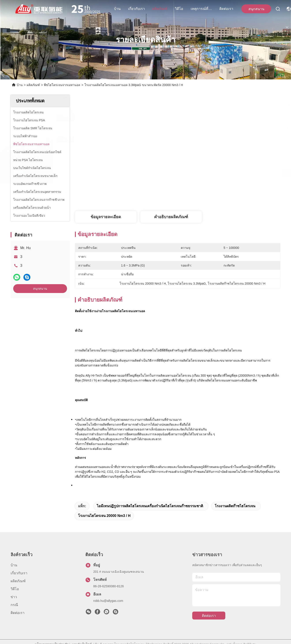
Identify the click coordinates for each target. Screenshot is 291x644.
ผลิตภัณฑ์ (160, 9)
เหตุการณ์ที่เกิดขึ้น (201, 9)
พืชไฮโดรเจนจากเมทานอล (62, 85)
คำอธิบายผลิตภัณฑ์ (171, 217)
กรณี (14, 605)
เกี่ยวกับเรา (136, 9)
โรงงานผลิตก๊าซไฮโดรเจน (235, 506)
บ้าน (117, 9)
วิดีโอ (179, 9)
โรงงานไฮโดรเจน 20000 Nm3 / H (104, 516)
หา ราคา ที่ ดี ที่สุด (220, 173)
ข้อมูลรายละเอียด (106, 217)
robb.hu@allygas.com (108, 601)
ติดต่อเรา (226, 9)
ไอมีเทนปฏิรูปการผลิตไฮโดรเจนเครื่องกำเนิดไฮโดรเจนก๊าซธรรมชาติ (150, 506)
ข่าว (14, 597)
